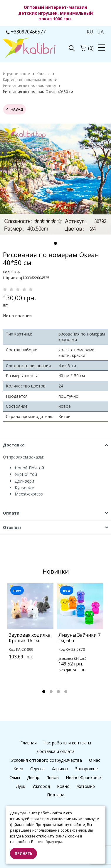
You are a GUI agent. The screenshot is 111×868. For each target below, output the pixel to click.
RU (90, 32)
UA (100, 32)
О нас (95, 760)
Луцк (21, 786)
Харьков (60, 769)
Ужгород (41, 786)
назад (15, 109)
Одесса (37, 769)
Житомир (86, 786)
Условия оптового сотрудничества (47, 760)
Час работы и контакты (67, 743)
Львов (53, 777)
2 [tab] (51, 692)
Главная (28, 743)
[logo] (29, 48)
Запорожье (86, 769)
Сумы (15, 777)
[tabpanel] (55, 179)
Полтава (56, 795)
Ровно (63, 786)
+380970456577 (26, 32)
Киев (18, 769)
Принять (23, 853)
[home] (17, 74)
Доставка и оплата (55, 751)
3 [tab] (58, 692)
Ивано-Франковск (84, 777)
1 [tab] (55, 243)
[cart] (83, 48)
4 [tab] (66, 692)
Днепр (33, 777)
